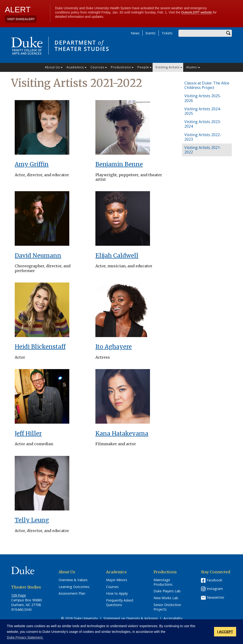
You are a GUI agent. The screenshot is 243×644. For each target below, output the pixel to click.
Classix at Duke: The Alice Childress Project (207, 85)
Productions (121, 67)
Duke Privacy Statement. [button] (25, 637)
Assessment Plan (72, 593)
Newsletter (216, 597)
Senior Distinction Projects (167, 607)
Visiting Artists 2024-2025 (203, 111)
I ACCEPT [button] (225, 632)
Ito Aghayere (114, 347)
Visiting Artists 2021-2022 (203, 150)
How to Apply (117, 593)
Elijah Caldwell (117, 256)
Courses (97, 67)
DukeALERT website (197, 12)
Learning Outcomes (74, 587)
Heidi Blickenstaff (40, 347)
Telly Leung (32, 520)
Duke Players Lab (167, 591)
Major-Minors (117, 580)
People (143, 67)
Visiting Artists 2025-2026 (203, 98)
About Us (52, 67)
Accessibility (173, 618)
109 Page (19, 595)
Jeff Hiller (28, 433)
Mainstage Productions (163, 582)
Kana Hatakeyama (122, 433)
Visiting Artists (168, 67)
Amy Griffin (32, 164)
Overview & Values (73, 580)
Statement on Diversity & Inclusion (131, 618)
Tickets (167, 33)
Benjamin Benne (119, 164)
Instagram (215, 589)
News (135, 33)
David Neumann (38, 256)
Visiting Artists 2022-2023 (203, 137)
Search (228, 33)
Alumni (192, 67)
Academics (75, 67)
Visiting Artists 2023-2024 (203, 124)
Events (151, 33)
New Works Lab (166, 598)
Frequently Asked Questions (120, 603)
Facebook (214, 580)
